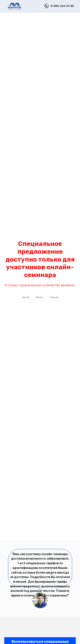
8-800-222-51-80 (62, 6)
